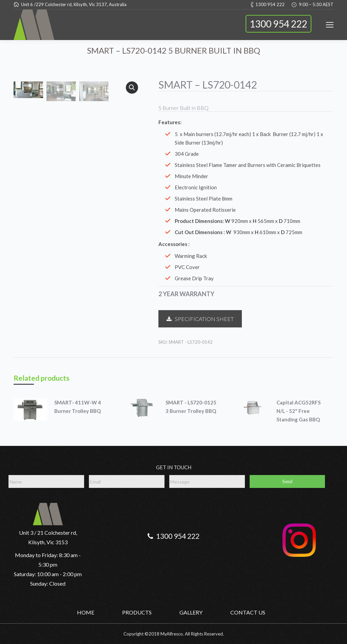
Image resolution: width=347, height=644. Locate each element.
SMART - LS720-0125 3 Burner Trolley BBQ (191, 407)
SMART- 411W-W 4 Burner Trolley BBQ (78, 407)
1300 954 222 (278, 24)
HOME (86, 612)
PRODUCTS (137, 612)
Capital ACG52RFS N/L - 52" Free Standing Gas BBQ (298, 411)
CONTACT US (248, 612)
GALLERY (191, 612)
